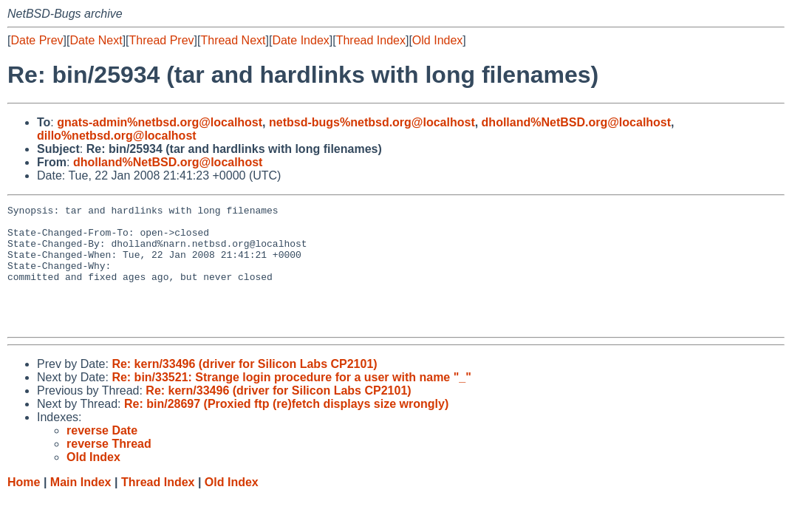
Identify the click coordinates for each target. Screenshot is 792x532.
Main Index (81, 507)
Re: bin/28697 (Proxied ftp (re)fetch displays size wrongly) (286, 428)
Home (24, 507)
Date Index (300, 40)
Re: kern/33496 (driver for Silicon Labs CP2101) (244, 388)
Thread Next (233, 40)
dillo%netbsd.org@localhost (117, 136)
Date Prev (37, 40)
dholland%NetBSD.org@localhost (577, 122)
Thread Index (371, 40)
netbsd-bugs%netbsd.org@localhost (372, 122)
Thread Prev (162, 40)
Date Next (96, 40)
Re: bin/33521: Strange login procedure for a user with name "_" (291, 402)
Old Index (437, 40)
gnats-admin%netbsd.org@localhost (160, 122)
